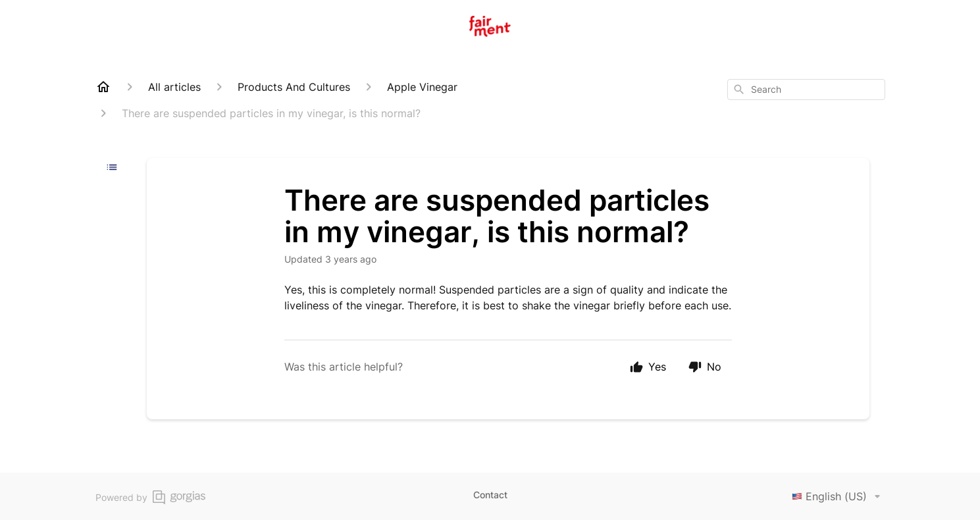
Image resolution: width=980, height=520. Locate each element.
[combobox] (806, 90)
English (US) (838, 496)
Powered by (150, 497)
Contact (490, 495)
